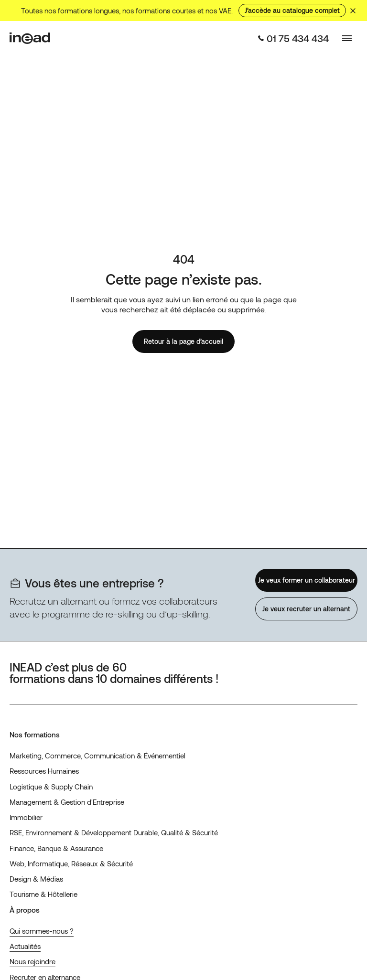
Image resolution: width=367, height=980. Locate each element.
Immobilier (26, 817)
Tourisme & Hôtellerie (43, 894)
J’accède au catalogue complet (292, 10)
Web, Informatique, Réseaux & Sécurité (71, 863)
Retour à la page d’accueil (183, 341)
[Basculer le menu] (347, 38)
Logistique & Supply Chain (51, 787)
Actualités (25, 946)
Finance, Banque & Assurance (56, 848)
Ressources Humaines (44, 771)
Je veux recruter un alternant (306, 609)
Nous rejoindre (32, 961)
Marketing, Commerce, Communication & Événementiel (97, 756)
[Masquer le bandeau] (353, 11)
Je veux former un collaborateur (306, 580)
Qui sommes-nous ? (42, 931)
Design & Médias (36, 879)
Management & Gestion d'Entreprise (67, 802)
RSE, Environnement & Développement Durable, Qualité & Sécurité (114, 832)
